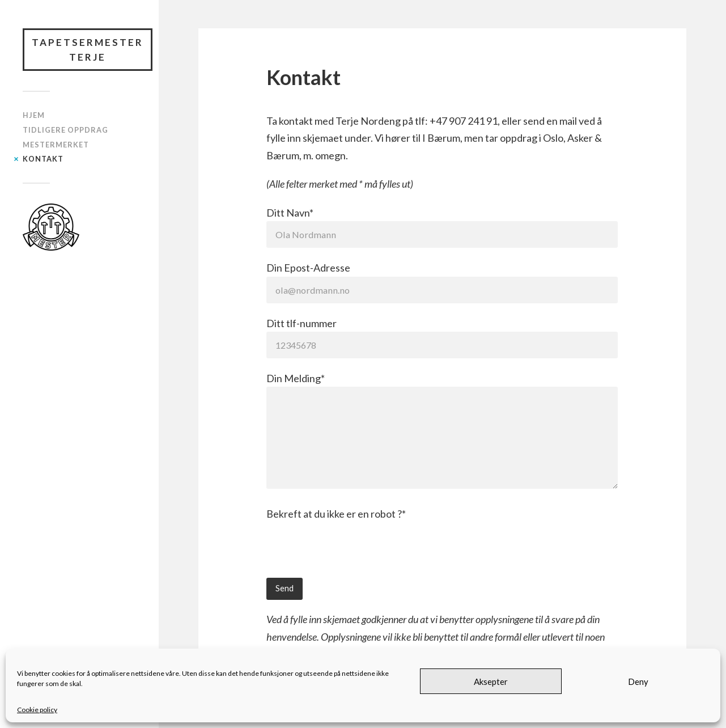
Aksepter (491, 682)
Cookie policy (37, 710)
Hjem (34, 115)
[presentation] (353, 556)
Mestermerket (56, 145)
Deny (638, 682)
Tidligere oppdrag (65, 130)
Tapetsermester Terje (88, 50)
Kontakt (43, 159)
